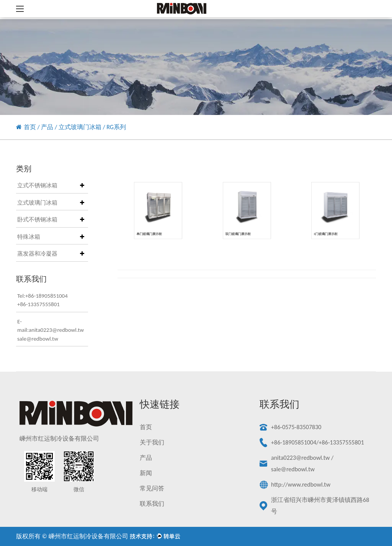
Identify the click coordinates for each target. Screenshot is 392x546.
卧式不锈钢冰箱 (37, 220)
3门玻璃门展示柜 (328, 229)
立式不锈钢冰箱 (37, 185)
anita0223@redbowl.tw (300, 458)
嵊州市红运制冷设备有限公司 (88, 536)
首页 (30, 127)
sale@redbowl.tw (293, 469)
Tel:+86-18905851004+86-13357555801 (42, 300)
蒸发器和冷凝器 (37, 254)
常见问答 (152, 488)
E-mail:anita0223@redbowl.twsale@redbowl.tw (47, 330)
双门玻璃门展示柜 (240, 229)
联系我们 (152, 504)
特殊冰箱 (29, 237)
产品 (47, 127)
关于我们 (152, 442)
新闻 (146, 473)
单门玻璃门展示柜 (151, 229)
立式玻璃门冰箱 (80, 127)
